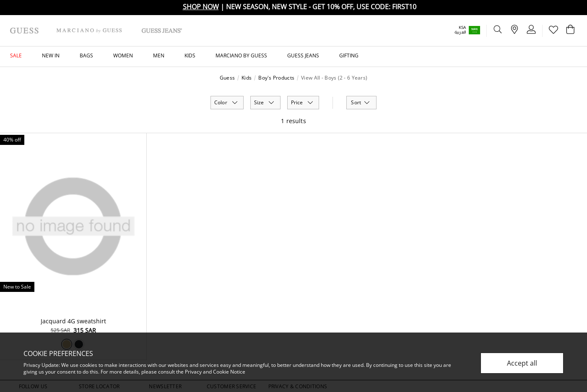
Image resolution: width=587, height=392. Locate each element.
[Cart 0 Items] (570, 31)
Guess (227, 78)
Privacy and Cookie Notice (215, 372)
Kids (247, 78)
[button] (473, 30)
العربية (460, 32)
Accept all (522, 363)
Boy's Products (276, 78)
